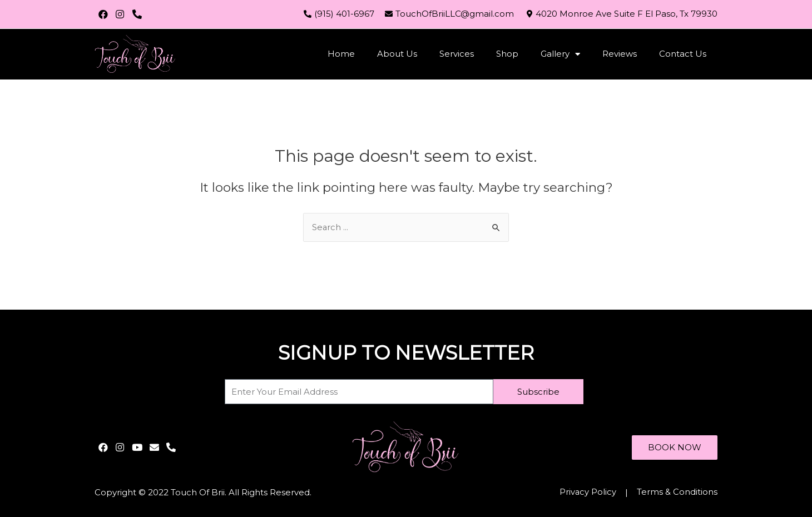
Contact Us (683, 54)
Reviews (620, 54)
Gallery (560, 54)
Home (341, 54)
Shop (507, 54)
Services (457, 54)
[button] (674, 447)
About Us (397, 54)
